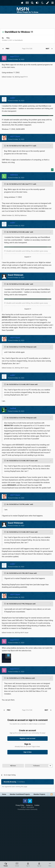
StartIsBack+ (19, 40)
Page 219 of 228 (27, 49)
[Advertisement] (27, 21)
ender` (28, 232)
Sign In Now (27, 752)
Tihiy (8, 38)
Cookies (37, 805)
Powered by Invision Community (28, 809)
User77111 (29, 146)
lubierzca (28, 678)
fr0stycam (30, 347)
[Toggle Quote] (5, 146)
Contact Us (29, 805)
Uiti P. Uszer (30, 384)
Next (48, 49)
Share (13, 766)
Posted (16, 59)
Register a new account (27, 738)
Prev (7, 49)
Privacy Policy (20, 805)
